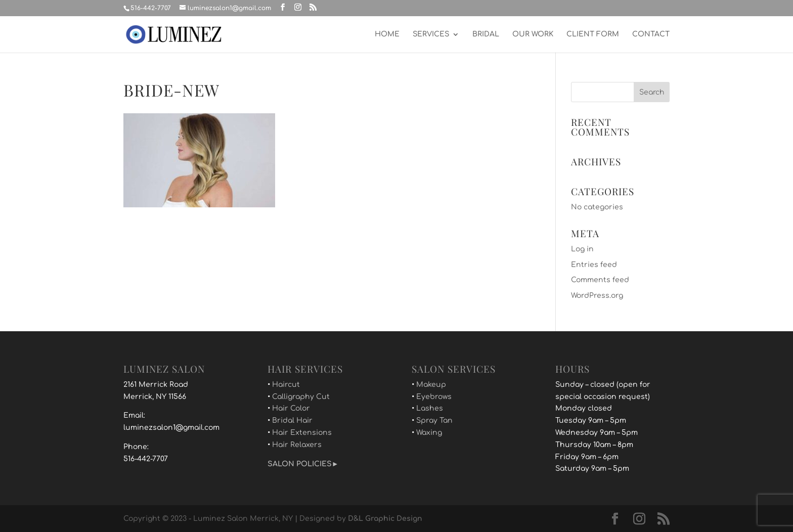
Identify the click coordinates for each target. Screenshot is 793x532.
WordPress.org (597, 296)
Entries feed (594, 265)
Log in (582, 249)
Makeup (431, 385)
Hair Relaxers (297, 445)
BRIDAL (486, 34)
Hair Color (291, 408)
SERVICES (431, 34)
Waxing (429, 433)
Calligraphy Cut (301, 397)
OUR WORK (533, 34)
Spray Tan (434, 420)
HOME (387, 34)
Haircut (286, 385)
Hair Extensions (302, 433)
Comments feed (600, 280)
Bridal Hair (292, 420)
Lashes (430, 408)
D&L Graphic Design (385, 519)
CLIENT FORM (593, 34)
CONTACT (651, 34)
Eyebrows (434, 397)
